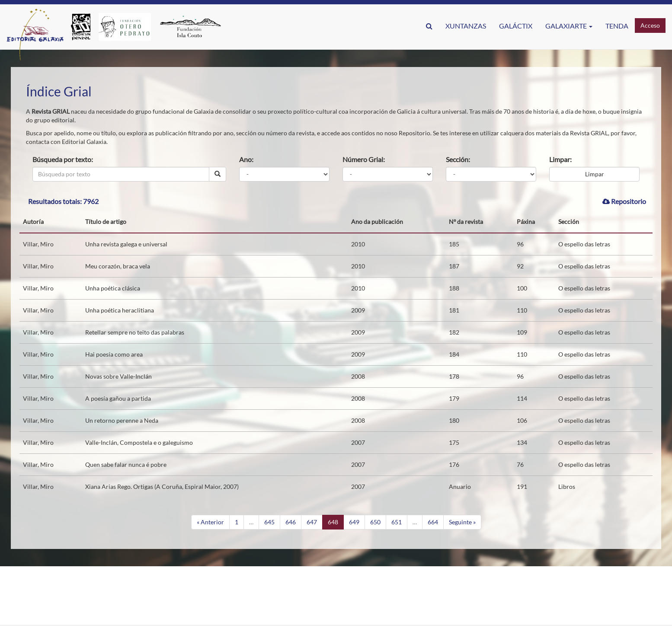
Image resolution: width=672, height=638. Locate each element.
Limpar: (560, 159)
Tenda (617, 26)
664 (433, 522)
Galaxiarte (569, 26)
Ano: (246, 159)
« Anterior (210, 522)
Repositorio (624, 201)
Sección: (458, 159)
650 (375, 522)
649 (354, 522)
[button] (429, 26)
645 (269, 522)
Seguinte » (462, 522)
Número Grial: (364, 159)
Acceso (650, 25)
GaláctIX (516, 26)
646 (291, 522)
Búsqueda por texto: (63, 159)
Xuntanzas (466, 26)
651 (397, 522)
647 (312, 522)
